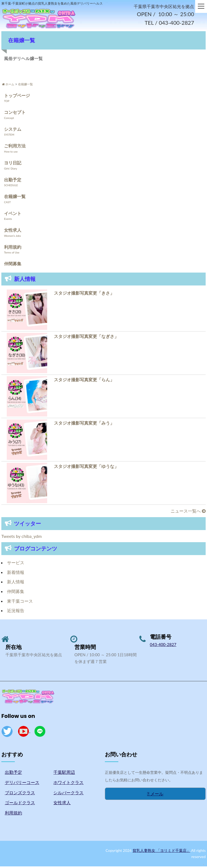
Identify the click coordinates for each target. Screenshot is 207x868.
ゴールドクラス (20, 804)
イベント (13, 215)
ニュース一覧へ (188, 512)
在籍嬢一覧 (15, 198)
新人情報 (16, 583)
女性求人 (13, 232)
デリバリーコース (22, 784)
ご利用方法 (15, 147)
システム (13, 130)
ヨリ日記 (13, 164)
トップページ (17, 97)
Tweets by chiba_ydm (22, 537)
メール (155, 795)
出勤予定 (13, 181)
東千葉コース (20, 602)
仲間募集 (13, 265)
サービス (16, 564)
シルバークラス (68, 794)
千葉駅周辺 (64, 774)
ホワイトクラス (68, 784)
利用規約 (13, 248)
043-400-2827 (163, 646)
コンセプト (15, 114)
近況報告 (16, 612)
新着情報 (16, 574)
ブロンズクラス (20, 794)
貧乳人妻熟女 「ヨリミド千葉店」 (161, 852)
